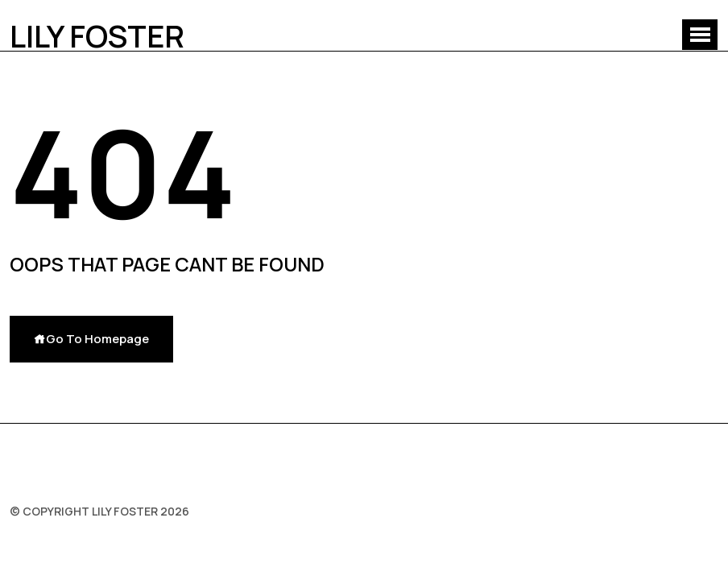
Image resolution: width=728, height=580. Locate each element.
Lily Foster (97, 35)
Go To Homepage (91, 339)
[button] (700, 35)
